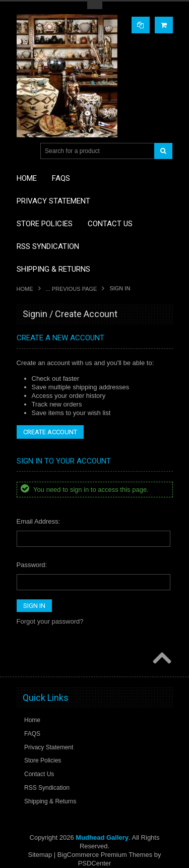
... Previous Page (72, 289)
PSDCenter (95, 863)
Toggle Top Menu (95, 5)
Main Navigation (25, 151)
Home (25, 289)
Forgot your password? (50, 621)
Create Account (50, 432)
